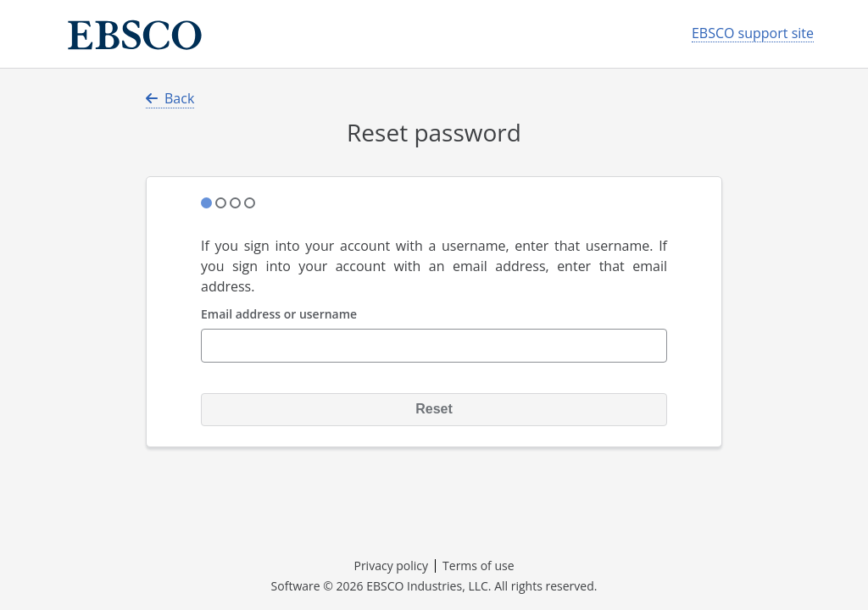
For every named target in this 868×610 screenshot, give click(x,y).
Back (170, 98)
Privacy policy (391, 566)
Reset (434, 409)
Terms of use (478, 566)
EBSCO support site (753, 33)
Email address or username (279, 315)
